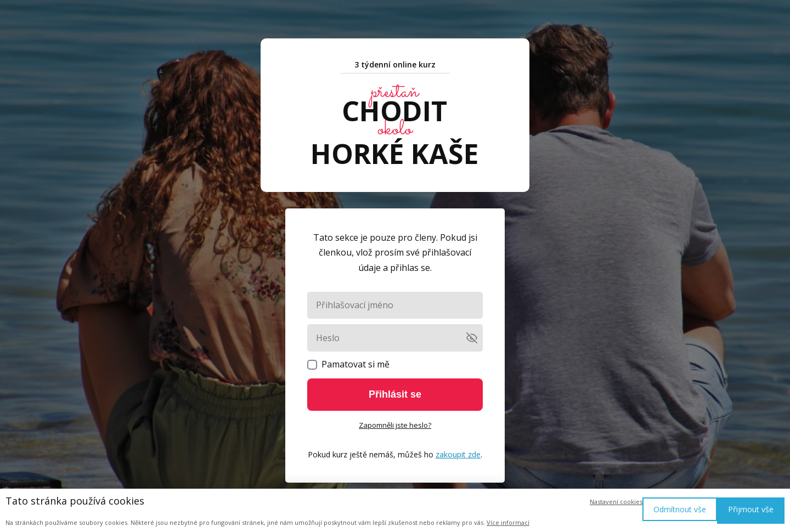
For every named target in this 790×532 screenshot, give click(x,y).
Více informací (508, 522)
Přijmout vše (751, 509)
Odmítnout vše (680, 509)
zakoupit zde (458, 454)
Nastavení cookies (616, 502)
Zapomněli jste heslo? (395, 425)
